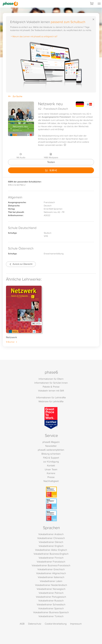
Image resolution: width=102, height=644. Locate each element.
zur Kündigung (51, 462)
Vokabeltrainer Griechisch (51, 569)
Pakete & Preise (51, 387)
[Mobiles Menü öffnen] (99, 4)
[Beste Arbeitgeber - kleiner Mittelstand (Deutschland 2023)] (51, 516)
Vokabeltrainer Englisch (51, 546)
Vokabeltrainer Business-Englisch (51, 554)
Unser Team (51, 469)
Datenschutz (35, 624)
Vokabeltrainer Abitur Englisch (51, 550)
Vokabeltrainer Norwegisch (51, 589)
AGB (22, 624)
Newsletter (51, 446)
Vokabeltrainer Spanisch (51, 608)
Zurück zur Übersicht (21, 264)
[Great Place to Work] (51, 418)
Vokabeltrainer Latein (51, 581)
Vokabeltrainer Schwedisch (51, 604)
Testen (51, 162)
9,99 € (51, 170)
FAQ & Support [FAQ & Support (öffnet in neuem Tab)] (51, 458)
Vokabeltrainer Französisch (51, 562)
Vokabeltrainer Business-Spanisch (51, 612)
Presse (51, 477)
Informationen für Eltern (51, 379)
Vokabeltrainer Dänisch (51, 542)
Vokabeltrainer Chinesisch (51, 538)
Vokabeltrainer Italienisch (51, 577)
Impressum (76, 624)
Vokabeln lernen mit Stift (51, 391)
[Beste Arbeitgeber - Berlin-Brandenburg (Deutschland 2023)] (51, 492)
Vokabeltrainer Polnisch (51, 593)
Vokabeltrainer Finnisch (51, 558)
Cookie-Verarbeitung (56, 624)
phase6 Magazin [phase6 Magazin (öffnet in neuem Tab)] (51, 442)
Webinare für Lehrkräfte (51, 401)
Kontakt (51, 465)
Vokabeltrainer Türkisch (51, 616)
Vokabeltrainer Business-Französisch (51, 565)
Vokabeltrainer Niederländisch (51, 585)
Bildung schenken (51, 454)
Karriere (51, 473)
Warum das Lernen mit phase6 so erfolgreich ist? (34, 36)
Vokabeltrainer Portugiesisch (51, 597)
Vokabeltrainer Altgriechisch (51, 573)
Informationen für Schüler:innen (51, 383)
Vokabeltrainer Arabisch (51, 534)
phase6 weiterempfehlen (51, 450)
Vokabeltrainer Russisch (51, 601)
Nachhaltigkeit (51, 481)
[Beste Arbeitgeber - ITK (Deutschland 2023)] (51, 504)
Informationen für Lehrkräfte (51, 397)
